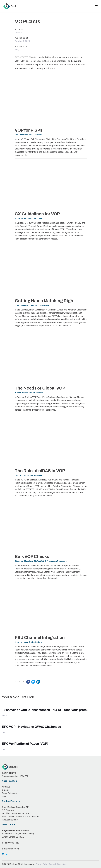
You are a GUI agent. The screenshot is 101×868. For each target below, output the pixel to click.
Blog (17, 50)
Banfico (19, 33)
